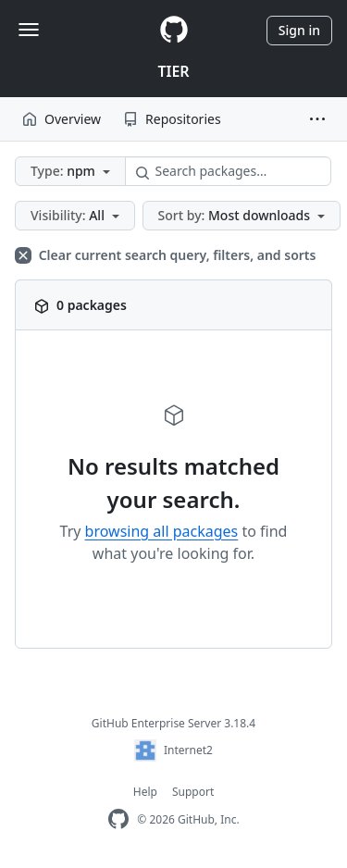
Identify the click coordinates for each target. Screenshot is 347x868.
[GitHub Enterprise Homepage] (118, 819)
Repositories (172, 119)
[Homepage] (174, 30)
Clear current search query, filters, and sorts (165, 255)
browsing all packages (162, 531)
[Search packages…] (228, 171)
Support (193, 792)
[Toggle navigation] (29, 30)
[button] (317, 119)
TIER (173, 71)
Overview (62, 119)
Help (145, 792)
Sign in (299, 30)
